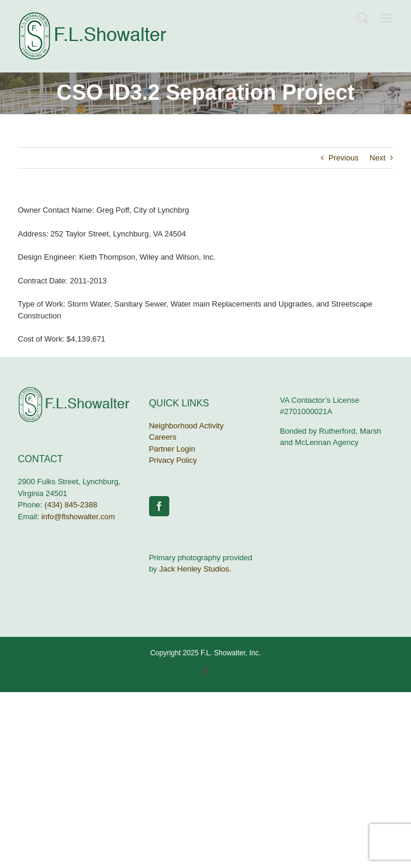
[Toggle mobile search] (363, 18)
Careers (163, 437)
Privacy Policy (173, 460)
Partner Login (172, 449)
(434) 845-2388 (71, 505)
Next (377, 158)
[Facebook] (159, 506)
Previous (344, 158)
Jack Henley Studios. (195, 569)
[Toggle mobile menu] (387, 18)
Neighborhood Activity (186, 426)
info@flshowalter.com (78, 517)
